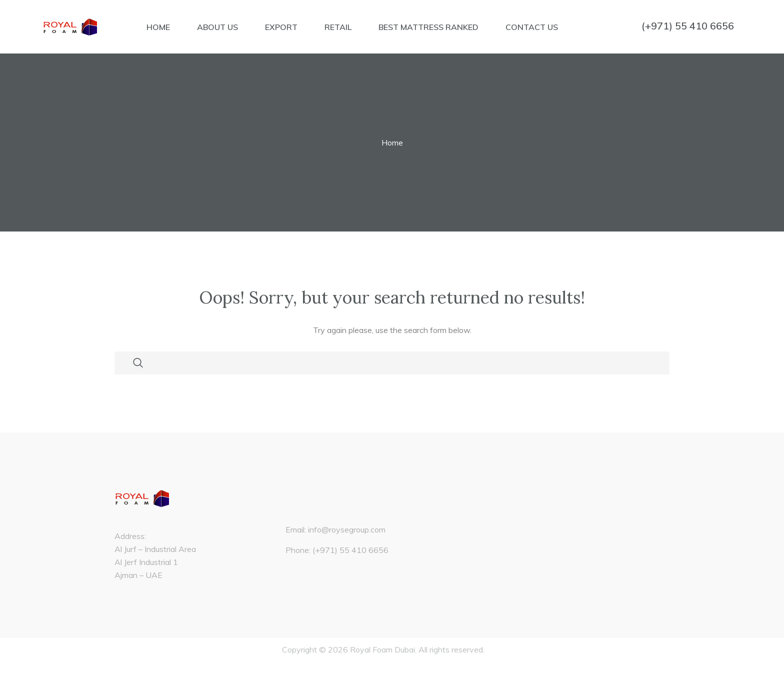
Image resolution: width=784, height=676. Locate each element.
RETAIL (338, 27)
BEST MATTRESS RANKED (428, 27)
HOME (158, 27)
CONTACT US (532, 27)
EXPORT (281, 27)
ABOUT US (217, 27)
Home (392, 142)
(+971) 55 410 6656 (688, 26)
